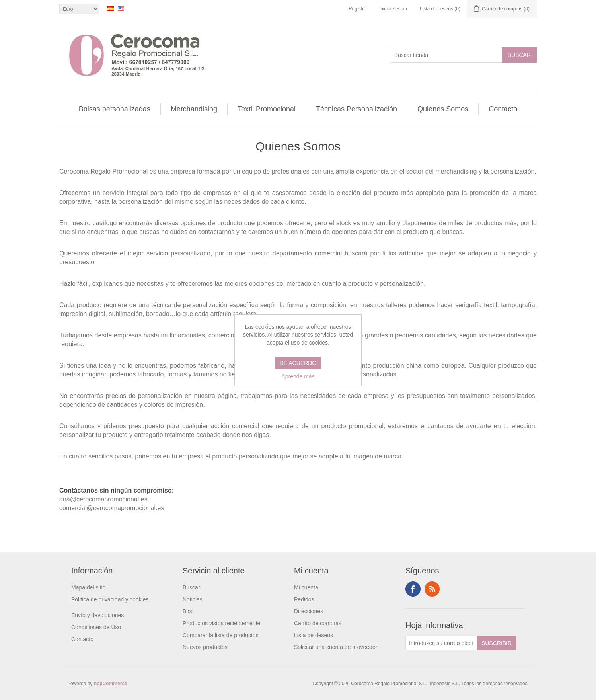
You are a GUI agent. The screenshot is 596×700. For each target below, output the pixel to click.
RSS (432, 589)
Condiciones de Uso (96, 627)
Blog (188, 611)
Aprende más (298, 376)
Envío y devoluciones (97, 615)
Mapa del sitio (88, 587)
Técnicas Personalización (356, 109)
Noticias (193, 599)
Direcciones (309, 611)
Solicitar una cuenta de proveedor (336, 647)
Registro (357, 9)
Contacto (503, 109)
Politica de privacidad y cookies (110, 599)
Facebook (413, 589)
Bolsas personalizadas (115, 109)
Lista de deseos (314, 635)
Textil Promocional (267, 109)
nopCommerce (111, 684)
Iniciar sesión (393, 9)
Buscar (191, 587)
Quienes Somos (443, 109)
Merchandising (194, 109)
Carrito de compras (318, 623)
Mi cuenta (306, 587)
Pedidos (304, 599)
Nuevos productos (205, 647)
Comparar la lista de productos (221, 635)
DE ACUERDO (298, 363)
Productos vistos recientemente (221, 623)
